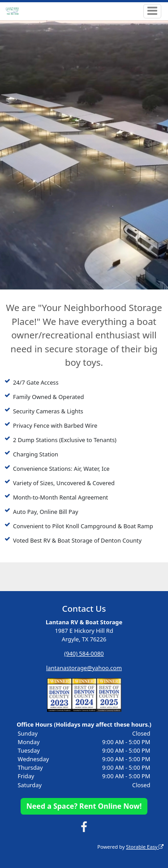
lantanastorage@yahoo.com (84, 668)
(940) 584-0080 (84, 653)
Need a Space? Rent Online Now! (84, 806)
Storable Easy (145, 847)
